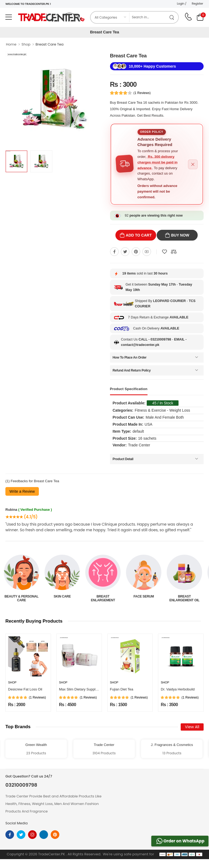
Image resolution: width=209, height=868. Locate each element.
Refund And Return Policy (132, 370)
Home (11, 44)
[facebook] (10, 835)
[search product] (172, 17)
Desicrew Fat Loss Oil (25, 689)
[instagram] (32, 835)
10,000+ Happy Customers (153, 66)
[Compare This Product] (174, 252)
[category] (110, 17)
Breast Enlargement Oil (186, 598)
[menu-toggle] (9, 17)
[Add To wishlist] (165, 252)
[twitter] (21, 835)
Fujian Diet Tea (122, 689)
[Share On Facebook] (114, 252)
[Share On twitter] (125, 252)
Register (197, 4)
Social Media (17, 823)
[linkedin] (44, 835)
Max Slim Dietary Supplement (82, 689)
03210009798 (21, 785)
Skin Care (64, 596)
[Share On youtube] (147, 252)
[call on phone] (188, 17)
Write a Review (22, 491)
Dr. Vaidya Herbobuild (178, 689)
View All (192, 727)
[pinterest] (55, 835)
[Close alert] (193, 164)
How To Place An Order (130, 357)
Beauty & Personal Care (23, 598)
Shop (26, 44)
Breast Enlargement (104, 598)
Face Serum (145, 596)
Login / (182, 4)
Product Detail (123, 459)
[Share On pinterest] (136, 252)
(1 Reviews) (142, 93)
